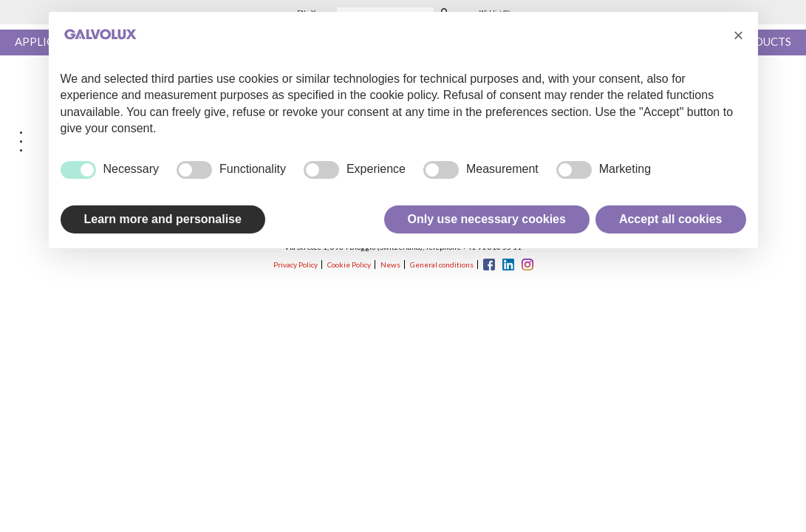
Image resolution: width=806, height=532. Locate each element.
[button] (739, 35)
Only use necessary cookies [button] (487, 219)
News (390, 265)
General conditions (442, 265)
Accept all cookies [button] (671, 219)
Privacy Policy (296, 265)
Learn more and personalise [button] (163, 219)
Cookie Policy (349, 265)
